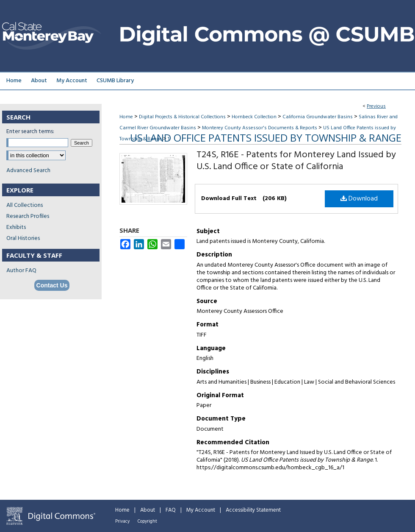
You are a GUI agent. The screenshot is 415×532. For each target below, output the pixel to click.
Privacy (122, 521)
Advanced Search (28, 171)
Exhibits (16, 227)
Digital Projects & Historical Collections (182, 117)
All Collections (25, 205)
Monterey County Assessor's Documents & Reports (260, 128)
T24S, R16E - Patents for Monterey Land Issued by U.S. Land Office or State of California (296, 161)
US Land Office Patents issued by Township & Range (266, 138)
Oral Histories (23, 238)
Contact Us (52, 285)
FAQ (171, 510)
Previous (376, 106)
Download (359, 199)
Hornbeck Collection (254, 117)
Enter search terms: (30, 132)
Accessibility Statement (253, 510)
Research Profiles (28, 216)
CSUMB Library (115, 81)
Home (126, 117)
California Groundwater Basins (318, 117)
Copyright (147, 521)
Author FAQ (21, 271)
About (148, 510)
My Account (201, 510)
